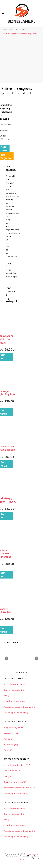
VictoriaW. (11, 744)
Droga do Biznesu (31, 854)
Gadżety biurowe (14, 690)
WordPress (23, 860)
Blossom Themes (24, 858)
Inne (9, 696)
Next (37, 658)
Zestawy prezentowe (16, 713)
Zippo (8, 750)
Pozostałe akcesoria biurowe (19, 707)
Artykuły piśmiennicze (17, 684)
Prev (6, 658)
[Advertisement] (21, 59)
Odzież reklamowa (15, 701)
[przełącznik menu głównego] (3, 13)
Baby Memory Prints (15, 728)
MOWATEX (11, 733)
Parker (8, 739)
